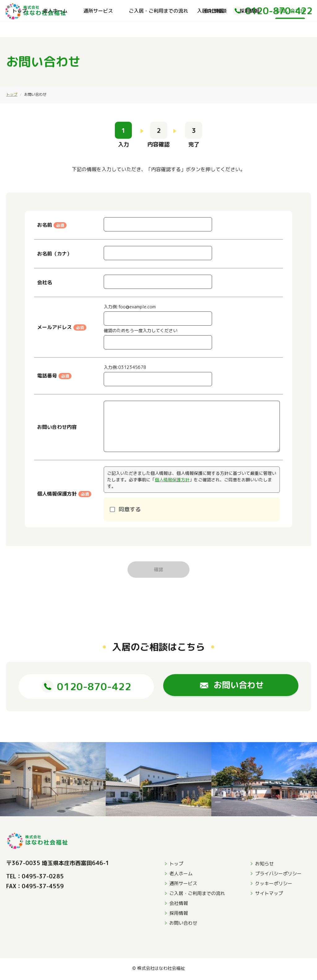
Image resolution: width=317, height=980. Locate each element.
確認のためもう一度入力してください (141, 330)
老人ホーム (55, 29)
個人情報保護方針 (172, 480)
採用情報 (250, 29)
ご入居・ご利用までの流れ (158, 29)
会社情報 (214, 29)
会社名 (45, 282)
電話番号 (54, 376)
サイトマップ (269, 895)
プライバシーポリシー (278, 875)
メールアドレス (62, 327)
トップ (20, 29)
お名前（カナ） (54, 254)
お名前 (52, 225)
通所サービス (98, 29)
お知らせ (264, 865)
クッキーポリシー (274, 885)
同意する (130, 509)
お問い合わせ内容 (57, 427)
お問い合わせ (290, 29)
